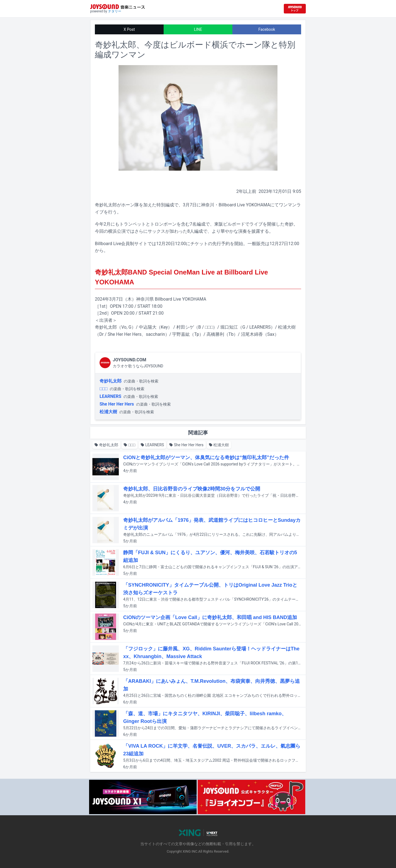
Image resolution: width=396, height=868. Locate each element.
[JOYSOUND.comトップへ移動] (295, 9)
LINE (198, 29)
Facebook (267, 29)
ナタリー (115, 11)
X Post (129, 29)
